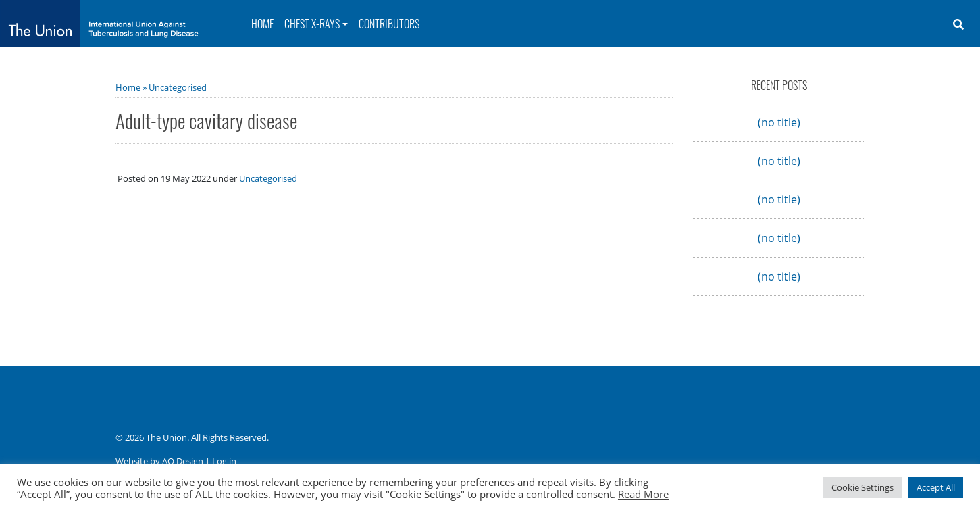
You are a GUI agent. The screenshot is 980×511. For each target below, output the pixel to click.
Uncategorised (178, 87)
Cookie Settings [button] (862, 487)
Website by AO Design (159, 461)
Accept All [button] (936, 487)
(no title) (779, 122)
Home (262, 24)
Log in (224, 461)
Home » (132, 87)
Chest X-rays (312, 24)
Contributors (389, 24)
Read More (643, 494)
